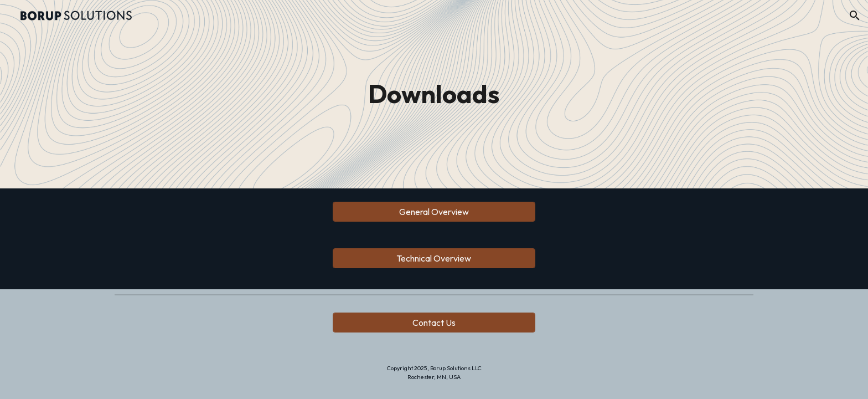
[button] (855, 16)
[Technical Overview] (434, 258)
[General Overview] (434, 212)
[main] (434, 94)
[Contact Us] (434, 323)
